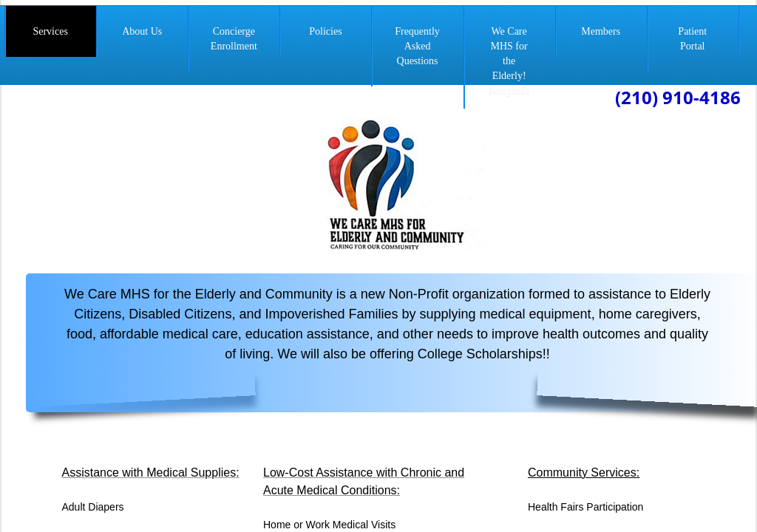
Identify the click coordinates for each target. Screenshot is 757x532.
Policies (325, 31)
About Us (142, 31)
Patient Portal (692, 39)
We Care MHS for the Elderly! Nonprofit (509, 61)
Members (601, 31)
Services (50, 31)
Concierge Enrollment (234, 39)
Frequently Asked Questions (417, 46)
